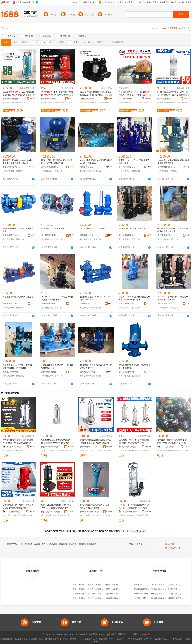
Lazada (96, 642)
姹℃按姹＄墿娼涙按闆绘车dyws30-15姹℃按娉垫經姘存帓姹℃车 (96, 506)
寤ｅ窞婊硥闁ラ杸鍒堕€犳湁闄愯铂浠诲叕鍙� (169, 447)
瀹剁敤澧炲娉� (87, 103)
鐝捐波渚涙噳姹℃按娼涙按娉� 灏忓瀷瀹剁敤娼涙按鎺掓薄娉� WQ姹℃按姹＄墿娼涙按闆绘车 (173, 442)
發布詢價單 (170, 544)
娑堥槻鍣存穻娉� (25, 515)
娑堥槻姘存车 (47, 103)
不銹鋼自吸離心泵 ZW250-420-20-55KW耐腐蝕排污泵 (57, 367)
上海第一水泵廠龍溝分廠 (98, 589)
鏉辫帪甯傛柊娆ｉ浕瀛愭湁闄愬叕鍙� (166, 99)
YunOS (129, 639)
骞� (32, 99)
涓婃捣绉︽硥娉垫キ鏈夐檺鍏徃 (53, 512)
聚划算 (73, 639)
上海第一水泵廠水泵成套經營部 (84, 585)
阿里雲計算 (120, 639)
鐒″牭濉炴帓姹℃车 (65, 515)
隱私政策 (112, 634)
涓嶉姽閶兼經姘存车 (50, 450)
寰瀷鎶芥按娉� (180, 103)
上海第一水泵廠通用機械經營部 (118, 594)
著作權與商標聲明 (79, 634)
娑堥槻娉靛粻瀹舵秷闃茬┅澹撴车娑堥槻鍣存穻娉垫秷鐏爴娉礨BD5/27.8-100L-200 (18, 506)
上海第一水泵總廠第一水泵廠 (100, 585)
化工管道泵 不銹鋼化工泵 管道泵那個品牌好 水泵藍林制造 (173, 230)
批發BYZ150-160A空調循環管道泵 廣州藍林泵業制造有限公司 (134, 298)
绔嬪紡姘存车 (59, 103)
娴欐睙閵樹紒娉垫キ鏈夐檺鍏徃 (15, 447)
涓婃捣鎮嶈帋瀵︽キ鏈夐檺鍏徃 (128, 99)
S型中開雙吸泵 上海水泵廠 (53, 229)
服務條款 (103, 634)
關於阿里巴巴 (124, 634)
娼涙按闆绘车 (24, 450)
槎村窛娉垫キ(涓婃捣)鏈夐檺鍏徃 (89, 99)
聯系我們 (136, 634)
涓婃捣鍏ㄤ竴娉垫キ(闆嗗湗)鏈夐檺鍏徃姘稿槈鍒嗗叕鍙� (50, 99)
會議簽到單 (173, 589)
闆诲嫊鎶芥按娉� (165, 103)
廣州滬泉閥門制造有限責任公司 (11, 235)
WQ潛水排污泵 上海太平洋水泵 (93, 229)
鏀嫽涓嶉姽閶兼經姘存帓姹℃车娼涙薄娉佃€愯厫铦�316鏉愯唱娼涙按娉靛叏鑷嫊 (96, 442)
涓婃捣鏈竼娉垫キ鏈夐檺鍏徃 (131, 447)
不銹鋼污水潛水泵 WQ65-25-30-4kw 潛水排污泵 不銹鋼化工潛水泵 (18, 162)
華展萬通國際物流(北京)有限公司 (148, 594)
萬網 (146, 639)
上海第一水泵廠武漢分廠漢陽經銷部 (86, 598)
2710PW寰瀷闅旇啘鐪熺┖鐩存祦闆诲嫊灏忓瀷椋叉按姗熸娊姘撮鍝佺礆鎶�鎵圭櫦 (173, 94)
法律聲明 (93, 634)
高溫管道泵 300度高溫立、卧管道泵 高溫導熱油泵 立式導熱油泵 (18, 367)
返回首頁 (126, 531)
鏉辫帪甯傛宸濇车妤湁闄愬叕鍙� (92, 447)
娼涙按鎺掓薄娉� (10, 450)
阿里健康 (178, 639)
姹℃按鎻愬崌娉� (49, 515)
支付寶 (158, 639)
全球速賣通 (50, 639)
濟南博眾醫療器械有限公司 (146, 589)
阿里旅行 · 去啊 (91, 639)
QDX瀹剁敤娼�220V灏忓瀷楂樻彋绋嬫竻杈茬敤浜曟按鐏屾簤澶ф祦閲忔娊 (18, 94)
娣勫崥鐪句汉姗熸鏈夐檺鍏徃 (92, 512)
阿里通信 (138, 639)
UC (152, 639)
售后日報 (138, 585)
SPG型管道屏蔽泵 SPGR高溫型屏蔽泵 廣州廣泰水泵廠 (135, 367)
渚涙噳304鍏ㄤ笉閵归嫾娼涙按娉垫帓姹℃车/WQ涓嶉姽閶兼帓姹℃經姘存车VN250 (135, 506)
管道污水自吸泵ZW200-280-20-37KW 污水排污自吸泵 (96, 298)
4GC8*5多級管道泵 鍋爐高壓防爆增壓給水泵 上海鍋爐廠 (96, 162)
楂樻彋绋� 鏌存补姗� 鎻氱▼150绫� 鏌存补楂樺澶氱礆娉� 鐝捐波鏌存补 (134, 94)
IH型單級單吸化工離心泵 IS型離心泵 (18, 297)
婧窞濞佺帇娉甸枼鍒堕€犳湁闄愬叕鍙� (15, 512)
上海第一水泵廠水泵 (145, 544)
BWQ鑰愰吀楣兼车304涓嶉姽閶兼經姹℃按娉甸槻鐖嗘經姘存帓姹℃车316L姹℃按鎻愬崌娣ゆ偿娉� (134, 442)
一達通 (187, 639)
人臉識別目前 (140, 598)
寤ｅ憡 (32, 95)
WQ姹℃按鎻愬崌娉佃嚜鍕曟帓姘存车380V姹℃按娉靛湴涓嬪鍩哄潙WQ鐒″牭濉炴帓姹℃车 (57, 506)
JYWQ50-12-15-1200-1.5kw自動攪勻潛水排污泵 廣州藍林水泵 (57, 298)
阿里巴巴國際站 (21, 639)
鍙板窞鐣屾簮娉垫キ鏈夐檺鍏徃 (11, 99)
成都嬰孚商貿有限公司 (161, 594)
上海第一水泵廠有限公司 (81, 589)
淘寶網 (60, 639)
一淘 (80, 639)
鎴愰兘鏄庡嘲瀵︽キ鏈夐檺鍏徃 (53, 447)
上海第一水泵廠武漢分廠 (115, 585)
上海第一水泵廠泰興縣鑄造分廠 (101, 594)
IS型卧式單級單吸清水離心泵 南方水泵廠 (18, 230)
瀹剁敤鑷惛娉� (102, 103)
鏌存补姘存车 (135, 103)
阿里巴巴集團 (6, 639)
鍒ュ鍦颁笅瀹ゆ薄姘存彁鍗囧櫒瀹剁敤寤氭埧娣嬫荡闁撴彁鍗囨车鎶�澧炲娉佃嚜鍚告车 (96, 94)
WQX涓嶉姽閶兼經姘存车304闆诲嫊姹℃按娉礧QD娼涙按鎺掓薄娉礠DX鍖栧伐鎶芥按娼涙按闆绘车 (18, 442)
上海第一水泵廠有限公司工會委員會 (103, 598)
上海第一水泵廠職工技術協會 (117, 589)
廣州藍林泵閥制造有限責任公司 (11, 167)
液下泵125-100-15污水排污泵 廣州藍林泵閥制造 (134, 162)
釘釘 (171, 639)
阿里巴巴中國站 (36, 639)
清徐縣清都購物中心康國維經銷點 (165, 598)
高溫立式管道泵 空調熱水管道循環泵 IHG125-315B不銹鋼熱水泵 (57, 162)
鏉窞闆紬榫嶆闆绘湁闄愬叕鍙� (131, 512)
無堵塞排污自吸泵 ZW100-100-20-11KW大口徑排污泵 (96, 367)
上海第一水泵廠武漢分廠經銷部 (84, 594)
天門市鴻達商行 (175, 594)
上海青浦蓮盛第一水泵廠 (115, 598)
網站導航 (145, 634)
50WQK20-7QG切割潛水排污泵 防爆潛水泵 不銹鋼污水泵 (173, 298)
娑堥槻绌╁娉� (10, 515)
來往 (165, 639)
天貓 (66, 639)
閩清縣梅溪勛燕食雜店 (161, 589)
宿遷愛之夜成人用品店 (177, 585)
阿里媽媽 (103, 639)
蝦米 (111, 639)
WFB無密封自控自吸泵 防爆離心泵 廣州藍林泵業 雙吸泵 (173, 162)
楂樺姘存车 (124, 103)
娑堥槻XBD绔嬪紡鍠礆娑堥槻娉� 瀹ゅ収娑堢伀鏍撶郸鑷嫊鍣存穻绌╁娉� (57, 94)
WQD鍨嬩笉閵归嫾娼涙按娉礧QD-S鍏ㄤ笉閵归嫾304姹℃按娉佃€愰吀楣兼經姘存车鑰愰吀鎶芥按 (57, 442)
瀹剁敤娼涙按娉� (10, 103)
